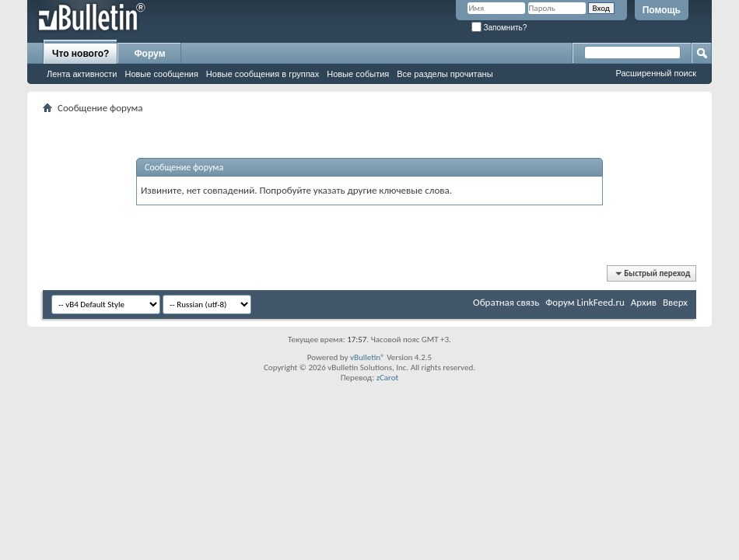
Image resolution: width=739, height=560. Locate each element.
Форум (149, 54)
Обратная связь (506, 302)
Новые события (358, 74)
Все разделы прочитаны (445, 74)
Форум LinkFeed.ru (585, 302)
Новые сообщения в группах (263, 74)
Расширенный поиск (656, 73)
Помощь (662, 10)
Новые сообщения (161, 74)
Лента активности (82, 74)
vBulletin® (368, 357)
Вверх (675, 302)
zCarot (388, 378)
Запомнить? (499, 28)
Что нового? (81, 54)
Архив (644, 302)
